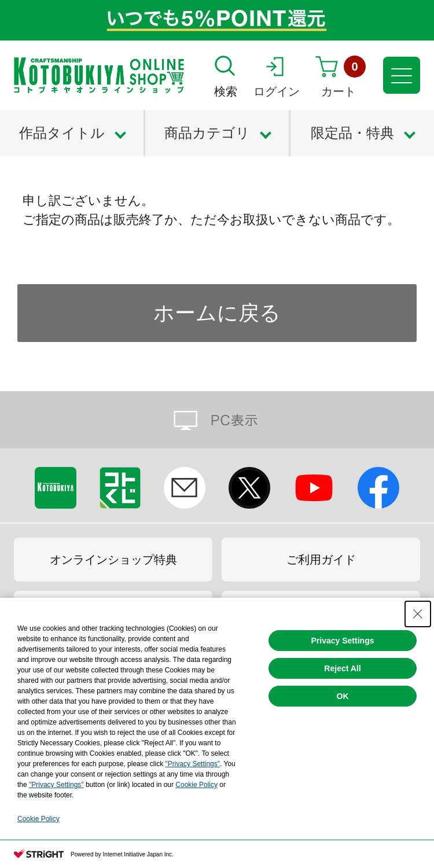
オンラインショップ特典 (113, 560)
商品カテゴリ (207, 133)
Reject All (342, 668)
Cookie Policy (196, 785)
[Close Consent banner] (418, 614)
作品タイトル (62, 133)
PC (217, 420)
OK (343, 696)
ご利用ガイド (321, 560)
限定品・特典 (352, 133)
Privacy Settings (343, 641)
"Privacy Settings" (192, 764)
